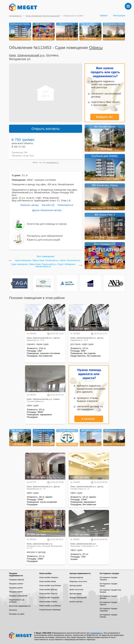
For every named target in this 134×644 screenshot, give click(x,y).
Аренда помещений (78, 598)
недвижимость (53, 162)
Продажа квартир (17, 580)
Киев (12, 55)
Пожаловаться (65, 205)
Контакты (13, 610)
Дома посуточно (76, 589)
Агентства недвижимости (20, 606)
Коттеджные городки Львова (108, 616)
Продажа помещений (18, 596)
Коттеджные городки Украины (108, 578)
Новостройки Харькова (49, 598)
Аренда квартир (76, 577)
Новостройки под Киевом (50, 585)
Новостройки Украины (49, 577)
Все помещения (46, 256)
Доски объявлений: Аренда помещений (43, 16)
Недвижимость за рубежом (17, 601)
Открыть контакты (46, 129)
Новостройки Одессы (48, 593)
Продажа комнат (16, 584)
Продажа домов (16, 588)
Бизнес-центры (76, 602)
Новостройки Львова (48, 602)
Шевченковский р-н (31, 55)
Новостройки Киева (48, 581)
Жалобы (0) (48, 205)
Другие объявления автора (47, 210)
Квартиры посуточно (78, 581)
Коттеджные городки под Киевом (110, 591)
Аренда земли (76, 593)
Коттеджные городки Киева (108, 585)
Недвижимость (15, 16)
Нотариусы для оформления (45, 236)
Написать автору (29, 205)
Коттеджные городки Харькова (108, 610)
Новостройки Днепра (48, 589)
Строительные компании (50, 610)
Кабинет (104, 16)
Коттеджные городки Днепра (108, 597)
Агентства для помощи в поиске (47, 224)
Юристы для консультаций (43, 240)
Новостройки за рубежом (50, 606)
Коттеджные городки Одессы (108, 603)
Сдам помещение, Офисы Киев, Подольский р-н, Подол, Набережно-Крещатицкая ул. (43, 265)
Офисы (96, 48)
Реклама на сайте (17, 614)
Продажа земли (16, 592)
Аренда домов (76, 585)
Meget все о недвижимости (21, 635)
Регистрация (119, 16)
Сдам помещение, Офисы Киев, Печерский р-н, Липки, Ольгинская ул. (48, 261)
